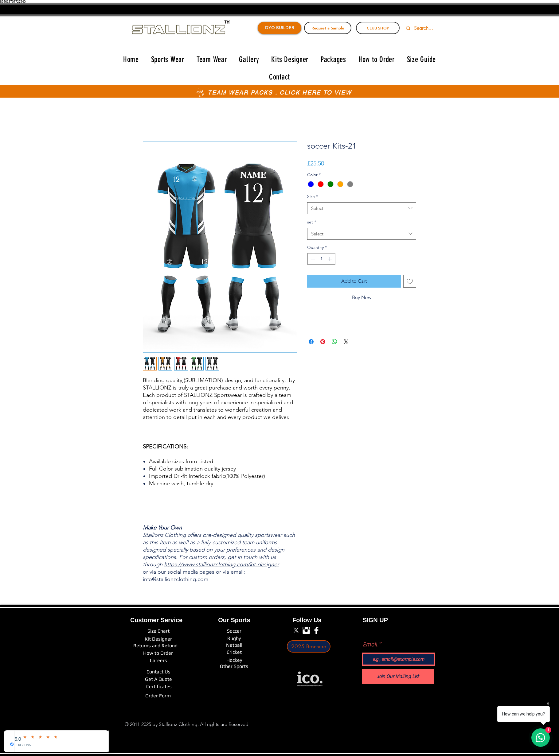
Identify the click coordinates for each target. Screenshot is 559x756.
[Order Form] (158, 696)
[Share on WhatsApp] (334, 342)
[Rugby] (234, 638)
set (312, 222)
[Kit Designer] (158, 639)
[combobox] (362, 208)
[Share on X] (346, 342)
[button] (168, 59)
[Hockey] (234, 660)
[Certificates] (159, 687)
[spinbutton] (321, 259)
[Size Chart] (158, 631)
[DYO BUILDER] (279, 28)
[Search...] (427, 28)
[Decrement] (312, 259)
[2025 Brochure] (309, 646)
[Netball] (234, 645)
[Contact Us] (158, 672)
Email (370, 645)
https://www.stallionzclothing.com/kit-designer (221, 564)
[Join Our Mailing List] (398, 677)
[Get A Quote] (158, 679)
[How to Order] (158, 653)
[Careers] (158, 661)
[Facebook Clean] (316, 630)
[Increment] (330, 259)
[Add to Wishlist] (410, 281)
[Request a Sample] (328, 28)
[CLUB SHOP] (378, 28)
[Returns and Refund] (155, 646)
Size (313, 196)
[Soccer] (234, 631)
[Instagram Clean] (306, 630)
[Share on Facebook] (311, 342)
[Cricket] (234, 652)
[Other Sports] (234, 666)
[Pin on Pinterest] (323, 342)
